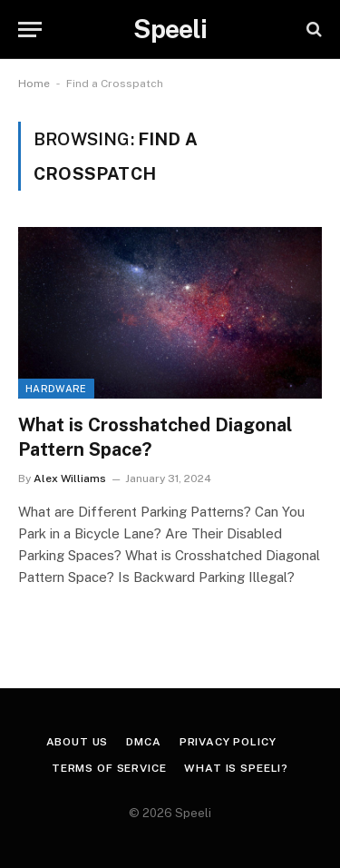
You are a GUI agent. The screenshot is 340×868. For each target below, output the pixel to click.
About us (78, 742)
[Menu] (30, 30)
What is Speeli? (236, 768)
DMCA (143, 742)
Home (34, 84)
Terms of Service (109, 768)
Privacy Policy (228, 742)
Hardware (56, 389)
